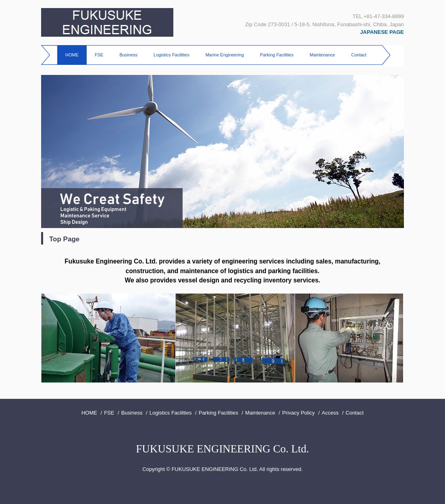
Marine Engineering (225, 55)
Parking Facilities (277, 55)
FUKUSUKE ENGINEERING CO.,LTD (107, 23)
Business (128, 55)
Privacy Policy (298, 413)
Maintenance (322, 55)
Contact (359, 55)
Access (330, 413)
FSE (99, 55)
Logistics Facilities (172, 55)
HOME (72, 55)
